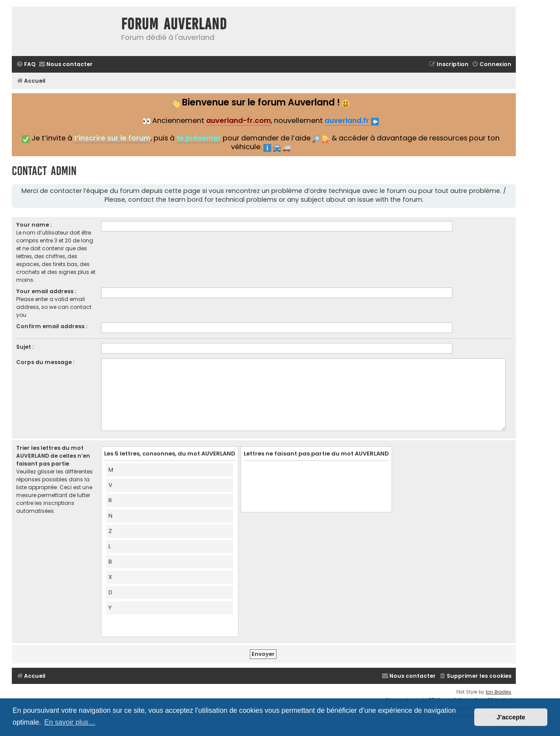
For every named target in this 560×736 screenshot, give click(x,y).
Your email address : (46, 291)
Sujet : (25, 347)
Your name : (34, 225)
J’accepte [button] (511, 717)
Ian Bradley (499, 692)
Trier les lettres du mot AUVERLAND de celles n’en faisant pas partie (53, 456)
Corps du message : (45, 362)
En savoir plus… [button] (70, 722)
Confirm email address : (52, 326)
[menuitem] (26, 65)
